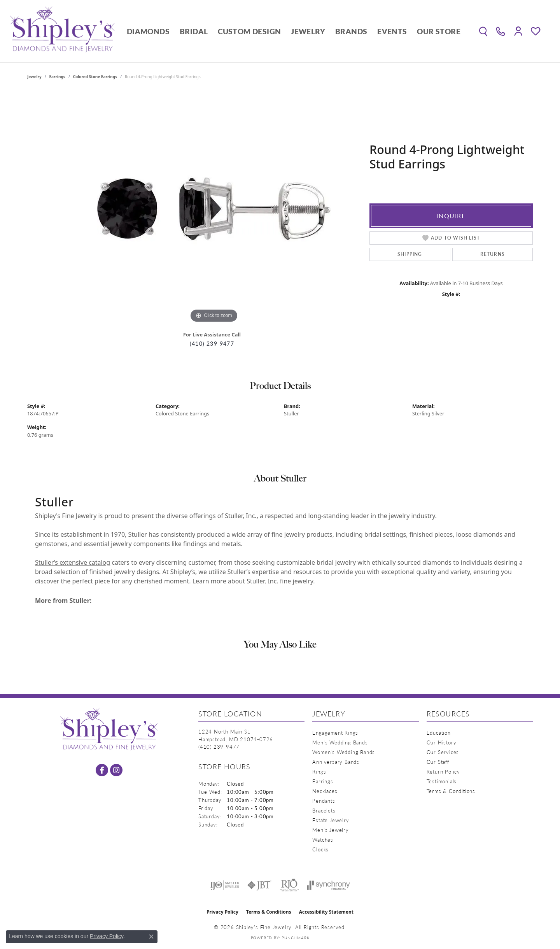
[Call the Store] (219, 747)
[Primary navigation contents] (294, 31)
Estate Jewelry (331, 820)
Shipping (410, 254)
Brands (351, 31)
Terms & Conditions (451, 791)
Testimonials (442, 781)
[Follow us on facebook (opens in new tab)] (102, 770)
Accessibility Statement (326, 912)
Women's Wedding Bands (344, 752)
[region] (214, 208)
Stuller (291, 413)
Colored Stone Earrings (95, 77)
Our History (442, 742)
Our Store (439, 31)
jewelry (34, 77)
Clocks (320, 849)
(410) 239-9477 (212, 344)
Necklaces (325, 791)
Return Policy (443, 771)
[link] (501, 31)
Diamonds (148, 31)
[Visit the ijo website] (225, 885)
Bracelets (324, 810)
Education (439, 733)
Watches (323, 840)
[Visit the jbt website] (259, 885)
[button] (483, 31)
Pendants (324, 801)
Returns (493, 254)
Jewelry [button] (308, 31)
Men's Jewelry (330, 830)
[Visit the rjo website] (289, 885)
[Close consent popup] (151, 937)
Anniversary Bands (336, 762)
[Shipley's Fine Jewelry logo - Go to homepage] (62, 31)
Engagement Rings (335, 733)
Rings (319, 771)
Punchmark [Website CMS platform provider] (295, 938)
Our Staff (438, 762)
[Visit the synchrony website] (328, 885)
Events (392, 31)
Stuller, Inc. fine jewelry (280, 581)
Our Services (443, 752)
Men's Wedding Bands (340, 742)
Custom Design (249, 31)
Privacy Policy (222, 912)
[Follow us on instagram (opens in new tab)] (116, 770)
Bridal (194, 31)
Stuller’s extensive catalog (73, 562)
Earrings (57, 77)
